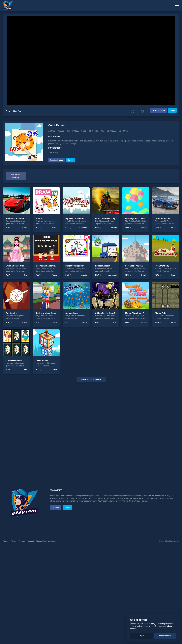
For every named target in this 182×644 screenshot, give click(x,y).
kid (97, 131)
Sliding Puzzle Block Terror (107, 409)
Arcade (52, 131)
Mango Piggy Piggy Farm (136, 409)
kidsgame (123, 131)
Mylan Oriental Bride (15, 362)
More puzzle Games (91, 475)
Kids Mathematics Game (47, 362)
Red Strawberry (162, 362)
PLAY (8, 323)
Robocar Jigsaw (102, 362)
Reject (141, 636)
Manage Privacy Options (46, 637)
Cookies (22, 637)
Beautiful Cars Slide (15, 314)
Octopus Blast (72, 409)
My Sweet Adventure (75, 314)
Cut (68, 131)
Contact (31, 637)
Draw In (39, 314)
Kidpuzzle (111, 131)
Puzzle (61, 131)
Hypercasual (112, 371)
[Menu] (177, 6)
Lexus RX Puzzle (162, 314)
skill (84, 131)
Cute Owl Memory (14, 456)
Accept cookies (165, 636)
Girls (25, 371)
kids (91, 131)
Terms (6, 637)
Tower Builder (42, 456)
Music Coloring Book (75, 362)
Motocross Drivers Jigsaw (107, 314)
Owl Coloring (11, 409)
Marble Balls (161, 409)
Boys (115, 418)
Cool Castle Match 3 (134, 362)
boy (102, 131)
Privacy (14, 637)
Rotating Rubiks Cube (135, 314)
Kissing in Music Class (46, 409)
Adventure (83, 323)
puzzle (76, 131)
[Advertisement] (112, 177)
